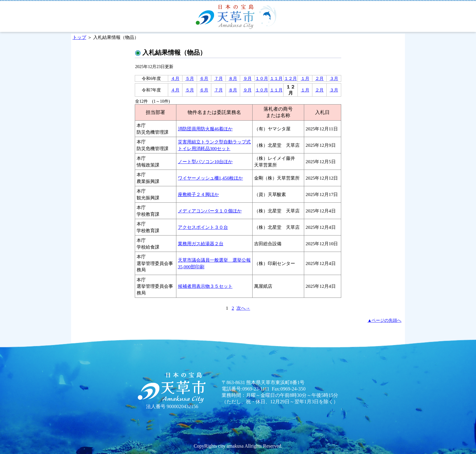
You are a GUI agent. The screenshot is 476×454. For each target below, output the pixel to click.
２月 (319, 78)
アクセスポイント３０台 (203, 227)
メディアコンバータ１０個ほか (210, 211)
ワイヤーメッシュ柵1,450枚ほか (211, 178)
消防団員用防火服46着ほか (205, 129)
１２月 (291, 78)
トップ (79, 37)
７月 (219, 78)
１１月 (276, 78)
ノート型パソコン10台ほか (205, 162)
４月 (175, 78)
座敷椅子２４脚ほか (198, 194)
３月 (334, 78)
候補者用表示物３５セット (205, 286)
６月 (204, 78)
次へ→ (243, 308)
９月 (247, 78)
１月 (305, 78)
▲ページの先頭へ (385, 320)
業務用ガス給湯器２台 (201, 244)
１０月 (262, 78)
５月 (190, 78)
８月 (233, 78)
